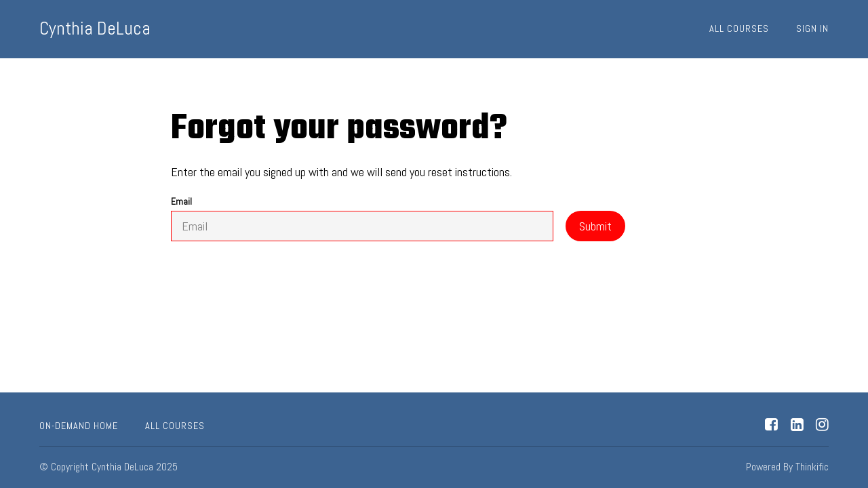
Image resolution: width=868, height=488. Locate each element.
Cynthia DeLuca (95, 29)
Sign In (812, 28)
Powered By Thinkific (787, 467)
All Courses (739, 28)
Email (362, 219)
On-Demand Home (79, 426)
